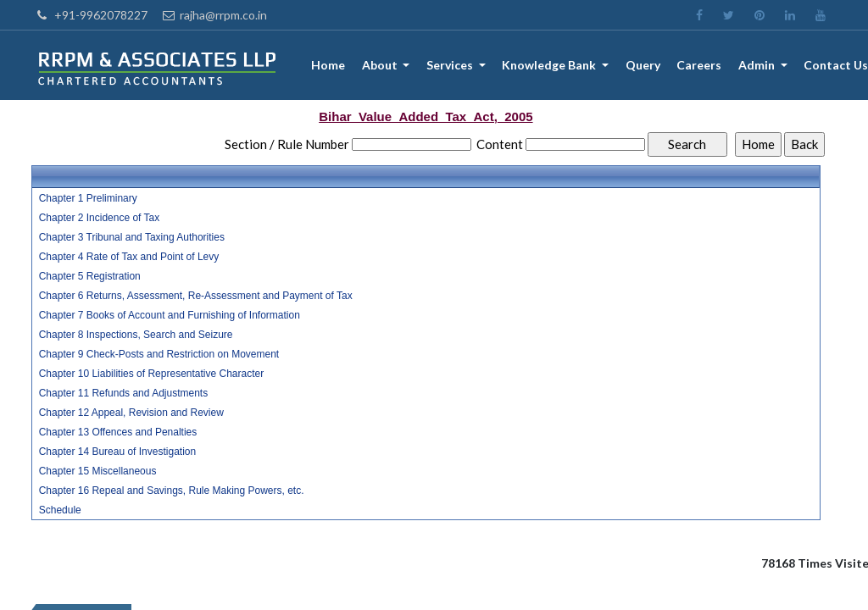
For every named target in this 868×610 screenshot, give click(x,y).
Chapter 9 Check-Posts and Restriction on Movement (159, 354)
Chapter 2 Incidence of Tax (100, 218)
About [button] (383, 66)
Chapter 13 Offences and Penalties (118, 432)
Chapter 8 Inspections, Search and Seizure (136, 335)
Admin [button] (758, 66)
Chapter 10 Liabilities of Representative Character (151, 374)
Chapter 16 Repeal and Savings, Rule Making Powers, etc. (172, 491)
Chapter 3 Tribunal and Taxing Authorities (132, 237)
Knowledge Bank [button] (552, 66)
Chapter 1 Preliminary (88, 198)
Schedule (60, 510)
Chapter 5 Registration (90, 276)
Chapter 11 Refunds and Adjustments (123, 393)
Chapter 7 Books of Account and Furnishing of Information (170, 315)
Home (330, 66)
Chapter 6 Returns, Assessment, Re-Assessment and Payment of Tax (196, 296)
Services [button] (453, 66)
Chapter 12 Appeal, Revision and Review (131, 413)
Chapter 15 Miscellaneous (98, 471)
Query (643, 66)
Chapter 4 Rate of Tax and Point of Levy (129, 257)
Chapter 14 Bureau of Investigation (117, 452)
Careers (700, 66)
